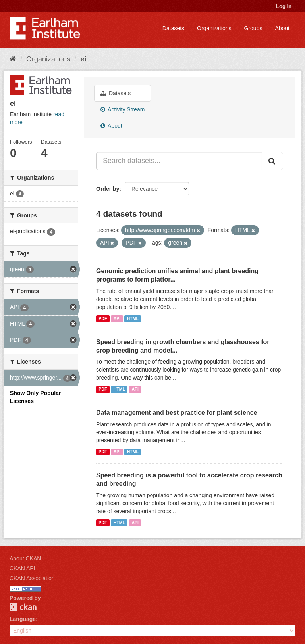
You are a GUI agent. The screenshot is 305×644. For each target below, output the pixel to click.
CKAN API (22, 568)
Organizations (214, 28)
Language (23, 619)
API (117, 318)
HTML (133, 318)
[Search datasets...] (179, 161)
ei (83, 59)
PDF (103, 318)
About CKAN (25, 558)
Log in (284, 6)
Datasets (173, 28)
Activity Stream (123, 109)
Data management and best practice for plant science (177, 413)
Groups (253, 28)
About (282, 28)
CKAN (23, 607)
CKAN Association (32, 578)
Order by (108, 189)
